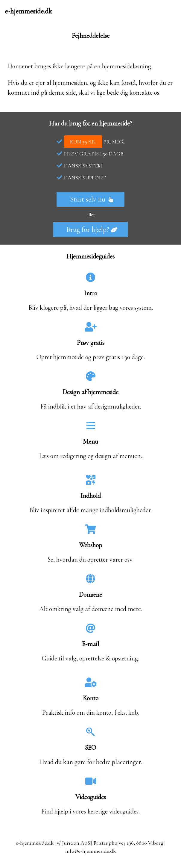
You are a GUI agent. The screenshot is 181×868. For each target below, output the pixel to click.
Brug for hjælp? (92, 230)
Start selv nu (92, 199)
